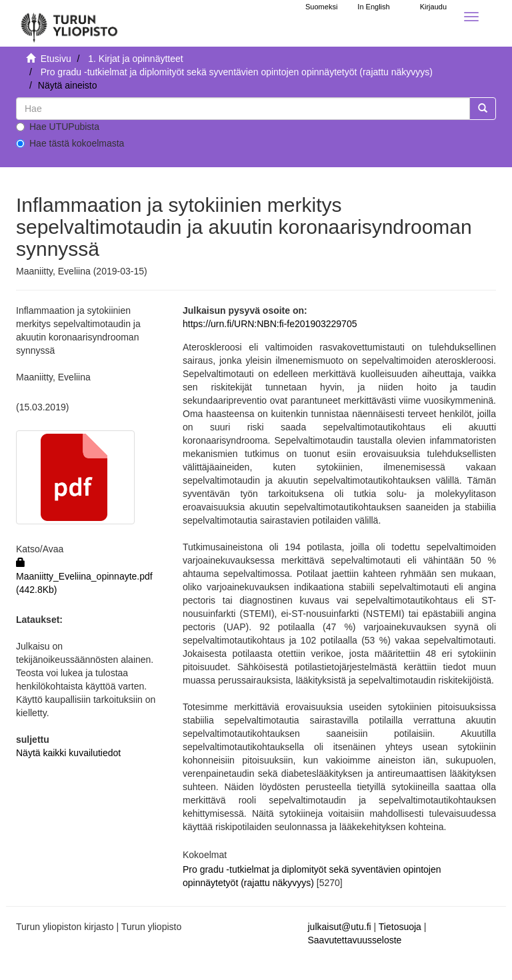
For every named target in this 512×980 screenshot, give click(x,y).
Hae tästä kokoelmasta (70, 143)
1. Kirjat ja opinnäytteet (135, 59)
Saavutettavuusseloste (355, 940)
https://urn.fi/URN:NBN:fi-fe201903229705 (270, 324)
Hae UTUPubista (58, 127)
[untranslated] (243, 109)
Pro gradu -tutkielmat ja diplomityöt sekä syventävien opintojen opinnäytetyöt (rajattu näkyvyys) (237, 72)
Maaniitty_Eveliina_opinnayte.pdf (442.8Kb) (84, 576)
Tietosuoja (400, 927)
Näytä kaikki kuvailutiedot (68, 753)
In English (373, 7)
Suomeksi (321, 7)
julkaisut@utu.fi (340, 927)
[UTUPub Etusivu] (69, 23)
